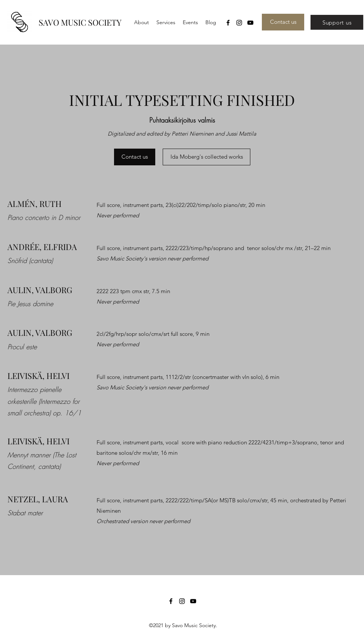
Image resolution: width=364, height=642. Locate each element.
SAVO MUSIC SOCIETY (80, 22)
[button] (166, 22)
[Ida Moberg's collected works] (207, 157)
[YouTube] (250, 23)
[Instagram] (239, 23)
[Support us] (337, 22)
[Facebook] (228, 23)
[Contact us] (283, 22)
